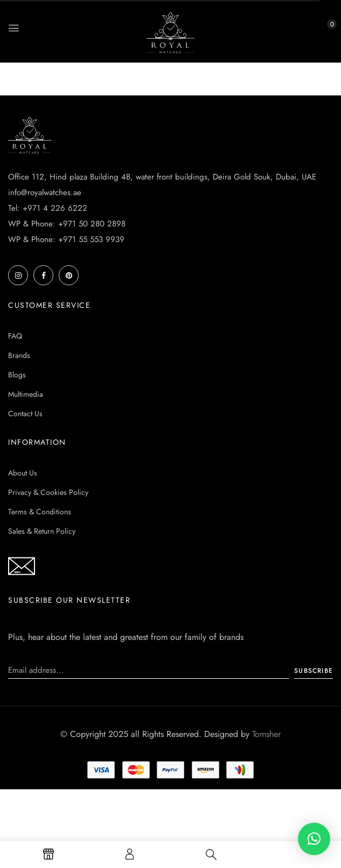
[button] (322, 31)
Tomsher (266, 734)
